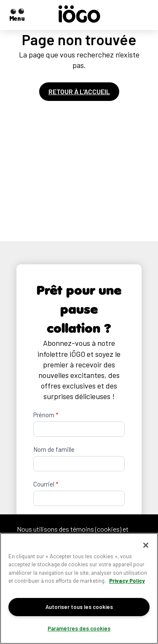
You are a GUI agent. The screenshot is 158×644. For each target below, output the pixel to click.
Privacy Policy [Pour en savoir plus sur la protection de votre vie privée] (127, 581)
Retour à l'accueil (79, 91)
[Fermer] (146, 545)
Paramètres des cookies (79, 628)
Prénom (46, 415)
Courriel (46, 484)
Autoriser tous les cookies (79, 607)
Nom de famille (54, 449)
